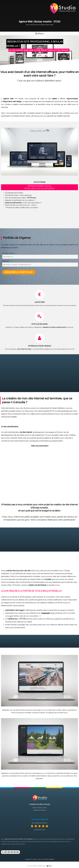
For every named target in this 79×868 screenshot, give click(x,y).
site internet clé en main (41, 842)
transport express (39, 713)
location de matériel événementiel (34, 776)
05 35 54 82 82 (10, 852)
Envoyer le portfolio (19, 272)
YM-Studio (34, 859)
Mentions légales (49, 859)
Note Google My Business (39, 823)
